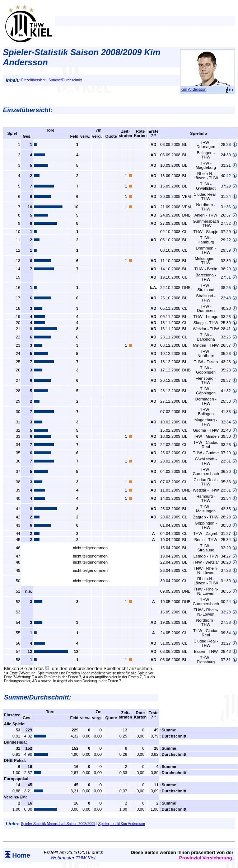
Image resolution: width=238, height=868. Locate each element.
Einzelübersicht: (28, 110)
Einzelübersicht (33, 80)
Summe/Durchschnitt (65, 80)
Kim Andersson (193, 89)
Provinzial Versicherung (206, 858)
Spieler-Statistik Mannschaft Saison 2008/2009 (58, 824)
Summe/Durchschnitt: (38, 697)
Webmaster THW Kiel (73, 858)
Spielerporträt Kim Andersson (122, 824)
